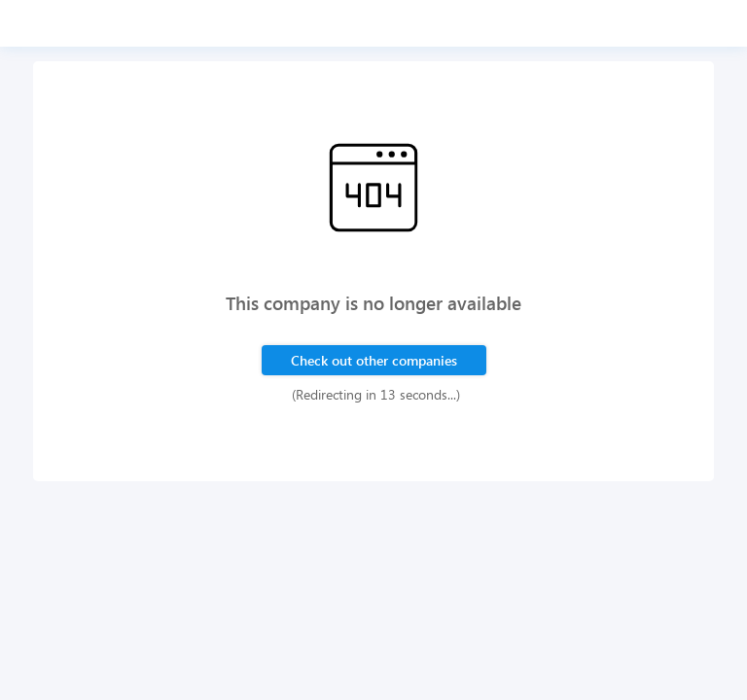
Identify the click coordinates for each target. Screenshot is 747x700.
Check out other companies (374, 360)
